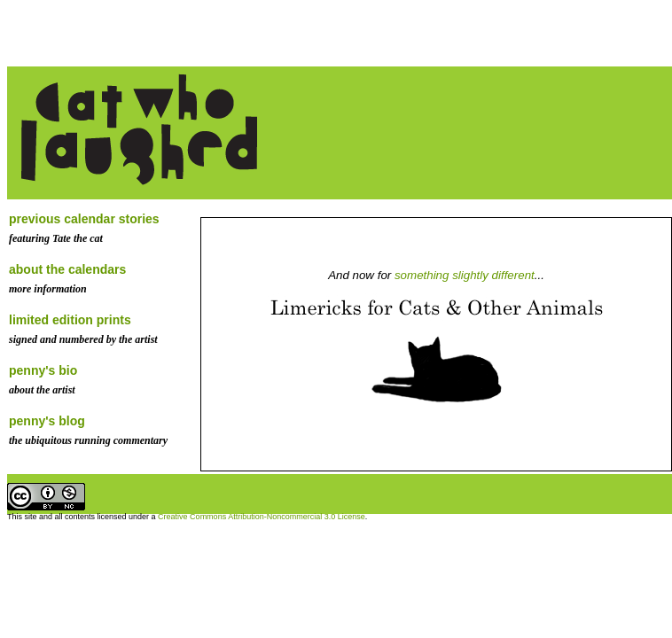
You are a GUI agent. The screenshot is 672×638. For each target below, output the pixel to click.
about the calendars (67, 269)
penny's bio (43, 370)
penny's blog (47, 421)
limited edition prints (70, 320)
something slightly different (465, 275)
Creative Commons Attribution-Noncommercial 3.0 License (262, 517)
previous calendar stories (84, 219)
